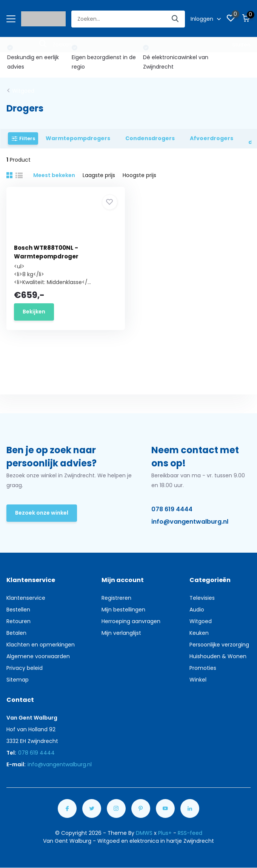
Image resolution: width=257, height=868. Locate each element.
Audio (197, 610)
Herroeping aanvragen (131, 621)
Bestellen (18, 610)
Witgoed (23, 91)
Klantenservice (26, 598)
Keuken (199, 633)
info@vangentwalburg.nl (190, 522)
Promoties (203, 668)
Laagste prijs (99, 175)
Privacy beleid (25, 668)
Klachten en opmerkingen (41, 645)
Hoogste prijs (139, 175)
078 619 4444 (172, 509)
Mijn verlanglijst (121, 633)
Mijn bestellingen (123, 610)
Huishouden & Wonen (218, 656)
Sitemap (18, 680)
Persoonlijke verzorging (219, 645)
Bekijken (34, 312)
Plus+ (165, 833)
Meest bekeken (54, 175)
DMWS (144, 833)
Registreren (116, 598)
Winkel (198, 680)
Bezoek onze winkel (42, 513)
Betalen (16, 633)
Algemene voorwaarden (38, 656)
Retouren (18, 621)
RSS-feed (190, 833)
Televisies (202, 598)
